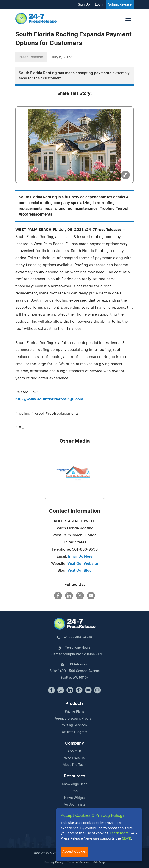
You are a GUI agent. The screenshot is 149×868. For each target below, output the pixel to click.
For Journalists (74, 805)
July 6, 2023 (62, 57)
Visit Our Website (83, 564)
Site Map (99, 862)
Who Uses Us (74, 758)
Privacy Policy (54, 862)
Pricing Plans (75, 712)
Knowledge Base (75, 784)
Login (99, 5)
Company (74, 743)
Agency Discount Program (75, 719)
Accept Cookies (75, 851)
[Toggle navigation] (128, 19)
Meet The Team (75, 765)
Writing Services (74, 725)
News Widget (74, 798)
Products (75, 704)
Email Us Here (80, 557)
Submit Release (120, 5)
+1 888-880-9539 (78, 638)
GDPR (126, 838)
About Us (74, 751)
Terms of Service (78, 862)
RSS (75, 791)
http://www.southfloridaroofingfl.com (49, 399)
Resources (75, 776)
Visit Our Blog (80, 571)
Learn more (119, 833)
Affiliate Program (74, 732)
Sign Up (84, 5)
